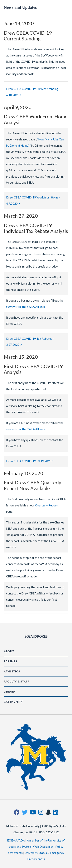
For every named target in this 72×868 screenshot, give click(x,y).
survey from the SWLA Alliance (26, 307)
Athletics (12, 671)
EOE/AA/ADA (16, 840)
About (9, 651)
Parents (10, 661)
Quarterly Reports (47, 505)
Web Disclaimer (43, 847)
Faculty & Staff (17, 681)
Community (13, 702)
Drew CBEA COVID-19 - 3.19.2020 (29, 461)
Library (10, 691)
